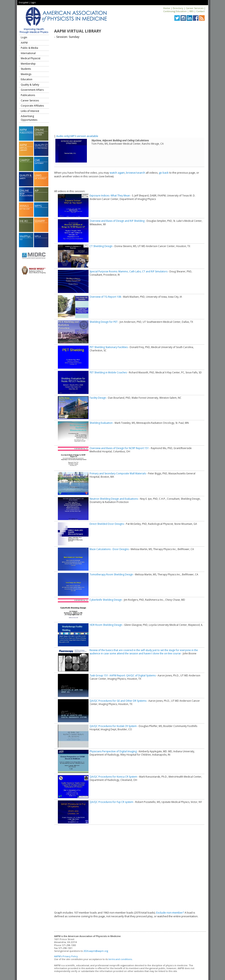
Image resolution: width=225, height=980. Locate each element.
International (28, 53)
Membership (28, 64)
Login (33, 2)
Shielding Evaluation (101, 423)
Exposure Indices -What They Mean (110, 196)
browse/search (136, 173)
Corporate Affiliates (32, 106)
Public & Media (29, 48)
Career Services (195, 8)
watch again (117, 173)
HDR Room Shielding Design (106, 625)
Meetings (26, 74)
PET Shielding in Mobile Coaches (108, 372)
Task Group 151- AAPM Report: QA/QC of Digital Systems (123, 675)
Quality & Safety (30, 85)
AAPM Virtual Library (78, 31)
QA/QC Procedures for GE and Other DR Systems (118, 701)
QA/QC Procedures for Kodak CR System (113, 726)
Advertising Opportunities (29, 118)
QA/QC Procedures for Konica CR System (113, 777)
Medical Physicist (31, 58)
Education (27, 79)
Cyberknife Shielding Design (106, 600)
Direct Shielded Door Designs (107, 524)
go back (164, 173)
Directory (178, 8)
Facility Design (98, 398)
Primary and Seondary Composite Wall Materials (118, 473)
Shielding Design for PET (104, 322)
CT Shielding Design (101, 246)
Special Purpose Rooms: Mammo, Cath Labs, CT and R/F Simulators (128, 271)
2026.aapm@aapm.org (96, 951)
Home (167, 8)
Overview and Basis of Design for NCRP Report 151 (119, 448)
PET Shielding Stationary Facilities (109, 347)
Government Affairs (32, 90)
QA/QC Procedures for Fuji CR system (111, 802)
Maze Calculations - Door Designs (109, 549)
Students (26, 69)
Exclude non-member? (170, 913)
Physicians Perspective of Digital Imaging (113, 751)
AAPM (24, 43)
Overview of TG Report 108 (105, 297)
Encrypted (24, 2)
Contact (200, 11)
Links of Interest (30, 111)
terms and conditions (120, 959)
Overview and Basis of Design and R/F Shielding (117, 221)
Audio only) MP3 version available (77, 136)
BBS (191, 11)
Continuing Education (175, 11)
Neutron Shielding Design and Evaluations (114, 499)
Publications (28, 95)
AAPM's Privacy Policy (66, 956)
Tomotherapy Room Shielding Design (111, 574)
